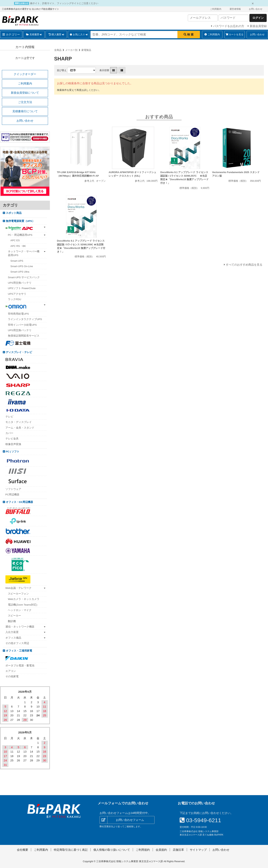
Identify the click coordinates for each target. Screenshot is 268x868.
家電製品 (86, 50)
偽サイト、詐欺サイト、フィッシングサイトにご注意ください (64, 3)
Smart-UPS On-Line (22, 266)
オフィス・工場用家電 (19, 651)
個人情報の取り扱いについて (112, 850)
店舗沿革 (178, 850)
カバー (9, 433)
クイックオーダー (25, 74)
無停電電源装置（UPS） (20, 221)
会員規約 (161, 850)
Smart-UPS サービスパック (24, 277)
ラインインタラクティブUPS (25, 319)
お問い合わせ (256, 9)
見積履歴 (34, 35)
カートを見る (235, 34)
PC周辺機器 (12, 495)
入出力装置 (12, 632)
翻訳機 (12, 621)
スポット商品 (13, 213)
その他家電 (12, 676)
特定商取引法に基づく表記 (71, 850)
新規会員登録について (25, 93)
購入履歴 (56, 35)
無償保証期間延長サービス (24, 336)
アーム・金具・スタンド (20, 428)
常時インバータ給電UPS (22, 325)
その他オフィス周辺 (17, 643)
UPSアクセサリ (17, 294)
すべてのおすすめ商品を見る (244, 265)
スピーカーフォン (18, 594)
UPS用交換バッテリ (20, 283)
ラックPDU (15, 299)
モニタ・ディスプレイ (19, 422)
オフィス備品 (13, 638)
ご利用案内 (216, 9)
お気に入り (79, 35)
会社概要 (23, 850)
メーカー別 (71, 50)
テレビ (9, 417)
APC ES (15, 240)
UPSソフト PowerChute (22, 288)
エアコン (11, 671)
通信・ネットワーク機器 (20, 627)
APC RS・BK (18, 246)
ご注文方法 (25, 102)
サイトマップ (198, 850)
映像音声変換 (13, 444)
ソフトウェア (13, 489)
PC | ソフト (12, 452)
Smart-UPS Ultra (20, 272)
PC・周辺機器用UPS (20, 235)
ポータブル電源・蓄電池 (20, 666)
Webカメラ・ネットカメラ (24, 599)
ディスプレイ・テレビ (19, 352)
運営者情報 (235, 9)
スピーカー (14, 616)
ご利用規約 (143, 850)
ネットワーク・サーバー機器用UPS (24, 253)
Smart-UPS (17, 261)
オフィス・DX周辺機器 (19, 502)
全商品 (58, 50)
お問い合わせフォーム (130, 820)
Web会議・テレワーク (19, 588)
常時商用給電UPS (18, 314)
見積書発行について (25, 111)
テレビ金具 (12, 439)
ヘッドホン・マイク (20, 610)
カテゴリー (11, 34)
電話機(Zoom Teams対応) (23, 605)
